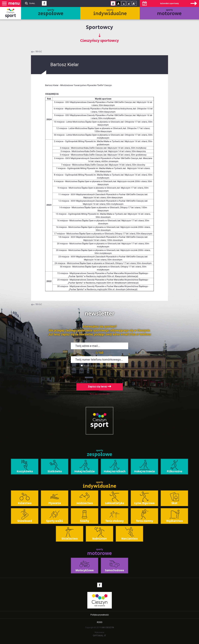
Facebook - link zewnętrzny (44, 4)
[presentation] (99, 374)
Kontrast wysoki (118, 3)
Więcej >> (115, 366)
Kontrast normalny (113, 3)
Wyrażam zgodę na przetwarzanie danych (97, 366)
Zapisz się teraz (100, 387)
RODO (100, 622)
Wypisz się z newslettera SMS (100, 394)
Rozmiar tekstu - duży (134, 3)
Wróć (39, 52)
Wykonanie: (100, 634)
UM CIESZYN (108, 627)
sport (11, 16)
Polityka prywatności (100, 615)
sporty (51, 13)
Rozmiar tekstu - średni (129, 3)
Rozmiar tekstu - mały (124, 3)
